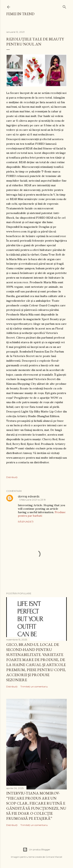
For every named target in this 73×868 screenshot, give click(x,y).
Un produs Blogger (36, 850)
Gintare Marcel (54, 857)
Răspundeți (26, 522)
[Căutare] (64, 6)
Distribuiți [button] (12, 477)
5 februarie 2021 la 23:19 (33, 500)
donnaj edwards (29, 496)
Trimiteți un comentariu (34, 687)
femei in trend (20, 14)
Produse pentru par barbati (42, 514)
